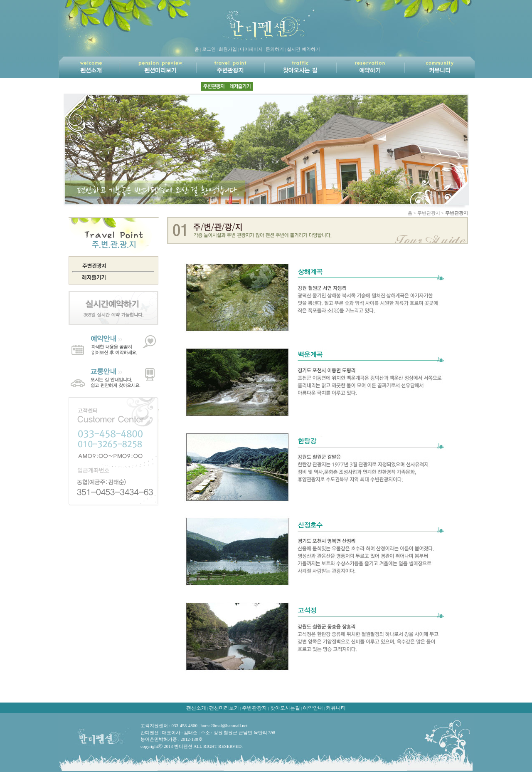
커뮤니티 (336, 708)
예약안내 (313, 708)
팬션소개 (196, 708)
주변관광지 (254, 708)
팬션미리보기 (224, 708)
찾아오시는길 (285, 708)
